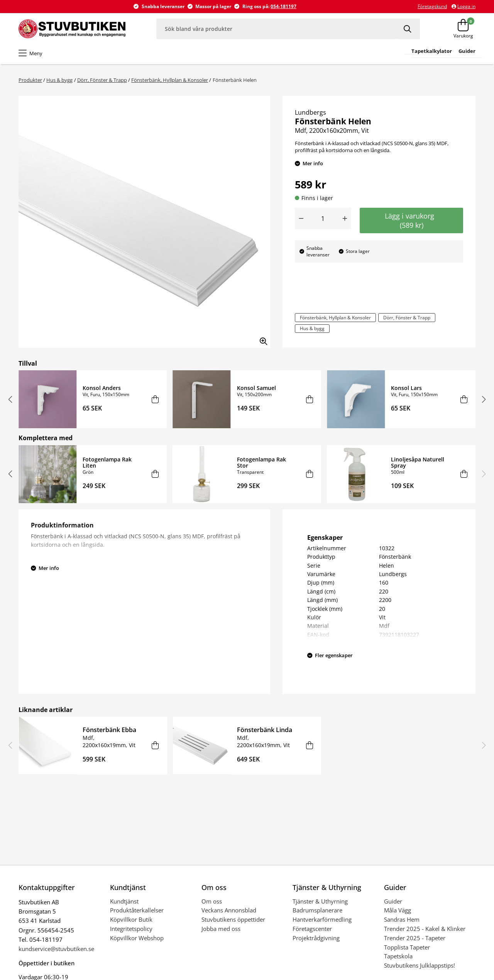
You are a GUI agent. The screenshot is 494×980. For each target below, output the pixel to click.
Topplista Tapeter (407, 947)
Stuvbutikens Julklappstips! (420, 965)
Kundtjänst (124, 901)
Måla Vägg (398, 910)
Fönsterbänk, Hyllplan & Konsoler (170, 80)
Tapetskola (398, 956)
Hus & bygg (59, 80)
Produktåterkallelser (137, 910)
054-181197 (283, 6)
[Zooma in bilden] (261, 339)
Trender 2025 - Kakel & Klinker (425, 929)
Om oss (212, 901)
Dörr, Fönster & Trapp (102, 80)
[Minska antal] (301, 219)
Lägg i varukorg (411, 220)
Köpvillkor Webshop (137, 938)
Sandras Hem (402, 919)
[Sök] (408, 29)
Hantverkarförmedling (322, 919)
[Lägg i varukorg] (155, 399)
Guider (393, 901)
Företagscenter (312, 929)
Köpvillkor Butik (131, 919)
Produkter (30, 80)
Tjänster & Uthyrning (320, 901)
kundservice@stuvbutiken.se (56, 949)
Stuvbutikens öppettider (233, 919)
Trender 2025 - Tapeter (415, 938)
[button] (10, 399)
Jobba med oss (221, 929)
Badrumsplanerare (317, 910)
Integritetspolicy (131, 929)
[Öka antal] (345, 219)
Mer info (313, 163)
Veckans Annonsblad (229, 910)
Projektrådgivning (316, 938)
